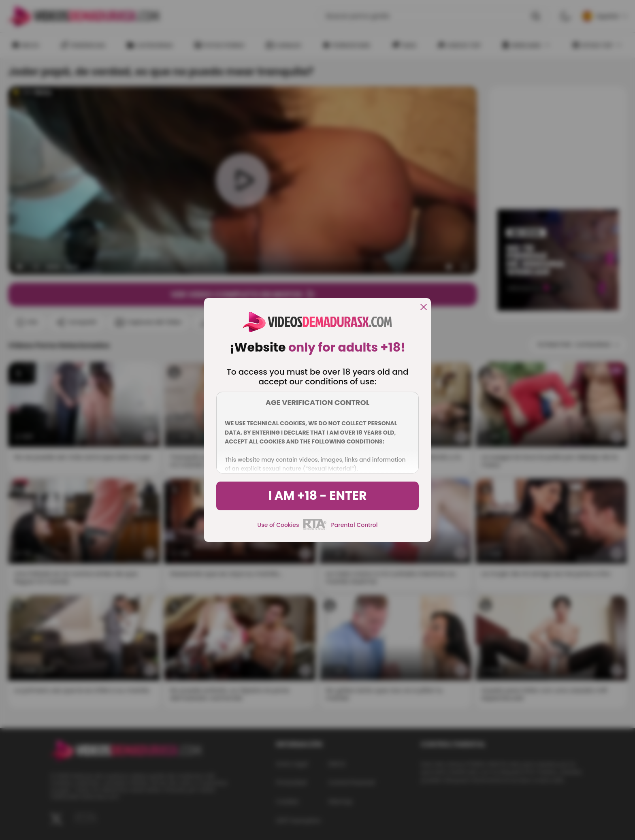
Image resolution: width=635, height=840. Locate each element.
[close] (424, 308)
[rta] (315, 529)
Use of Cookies (278, 525)
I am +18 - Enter (317, 496)
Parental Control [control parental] (354, 525)
